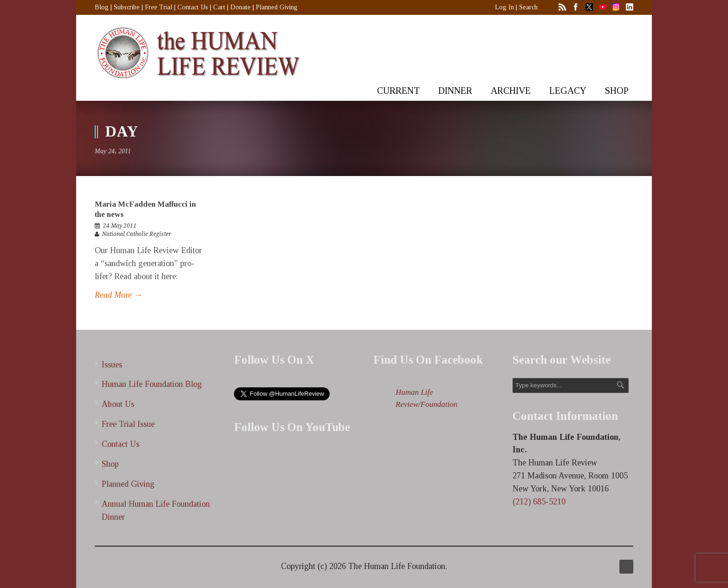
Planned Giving (277, 7)
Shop (110, 464)
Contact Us (193, 7)
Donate (240, 7)
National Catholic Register (137, 234)
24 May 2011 (120, 226)
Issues (112, 365)
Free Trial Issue (128, 424)
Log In (504, 7)
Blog (102, 7)
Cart (219, 7)
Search (528, 7)
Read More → (119, 295)
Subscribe (127, 7)
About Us (118, 404)
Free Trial (159, 7)
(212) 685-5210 (539, 502)
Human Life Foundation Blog (152, 384)
